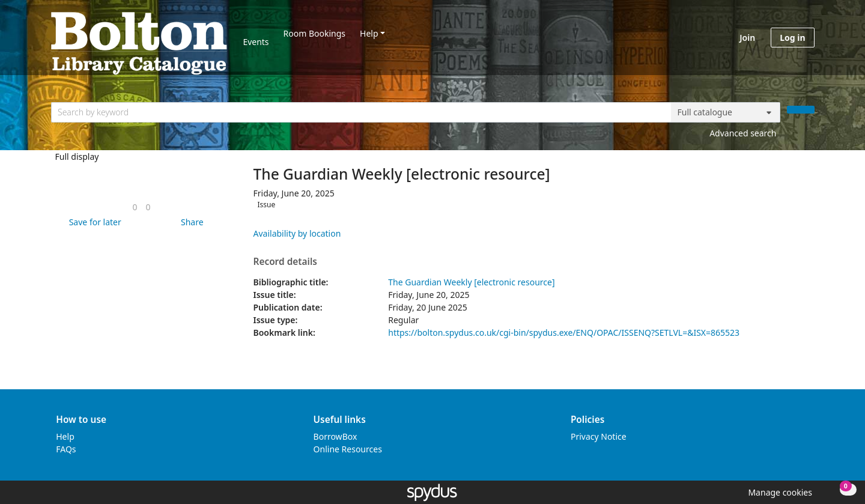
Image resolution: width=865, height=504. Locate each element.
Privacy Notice (599, 436)
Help (369, 33)
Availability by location (297, 233)
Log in (792, 38)
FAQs (66, 449)
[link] (135, 207)
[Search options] (726, 112)
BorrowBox (335, 436)
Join (747, 38)
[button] (93, 222)
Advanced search (743, 133)
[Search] (801, 110)
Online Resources (348, 449)
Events (256, 42)
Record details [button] (285, 262)
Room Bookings (314, 33)
